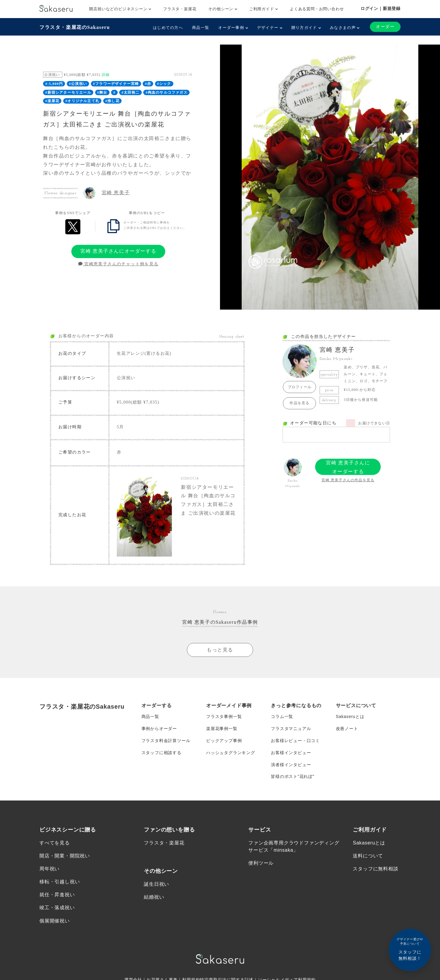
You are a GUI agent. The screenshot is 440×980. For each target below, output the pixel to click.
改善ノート (347, 729)
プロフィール (300, 387)
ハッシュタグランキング (231, 753)
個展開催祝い (55, 921)
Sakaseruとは (350, 716)
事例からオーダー (159, 729)
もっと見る (220, 650)
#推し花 (112, 101)
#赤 (148, 84)
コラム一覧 (282, 716)
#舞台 (102, 92)
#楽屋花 (52, 101)
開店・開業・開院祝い (65, 856)
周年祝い (50, 869)
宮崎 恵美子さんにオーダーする (118, 251)
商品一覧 (201, 28)
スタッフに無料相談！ (410, 949)
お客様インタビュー (291, 753)
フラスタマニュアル (291, 729)
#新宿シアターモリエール (68, 92)
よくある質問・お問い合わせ (317, 9)
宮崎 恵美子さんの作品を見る (348, 480)
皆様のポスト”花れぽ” (293, 777)
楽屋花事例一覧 (222, 729)
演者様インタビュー (291, 765)
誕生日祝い (156, 884)
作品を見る (299, 403)
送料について (368, 856)
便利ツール (261, 863)
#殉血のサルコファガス (167, 92)
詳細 (106, 75)
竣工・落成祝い (57, 908)
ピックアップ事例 (224, 741)
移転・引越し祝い (60, 882)
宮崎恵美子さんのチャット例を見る (118, 264)
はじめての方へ (168, 28)
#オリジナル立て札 (82, 101)
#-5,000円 (54, 84)
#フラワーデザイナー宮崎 (116, 84)
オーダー (385, 27)
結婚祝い (154, 897)
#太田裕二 (131, 92)
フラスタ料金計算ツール (166, 741)
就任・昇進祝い (57, 895)
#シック (164, 84)
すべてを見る (55, 843)
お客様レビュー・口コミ (295, 741)
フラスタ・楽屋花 (180, 9)
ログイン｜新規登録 (381, 8)
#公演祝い (78, 84)
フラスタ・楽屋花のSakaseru (75, 27)
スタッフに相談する (161, 753)
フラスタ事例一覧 (224, 716)
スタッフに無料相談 (375, 869)
